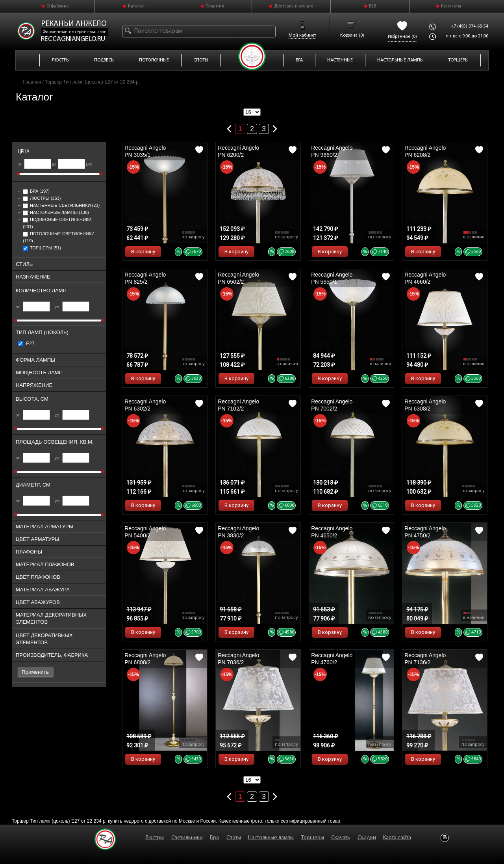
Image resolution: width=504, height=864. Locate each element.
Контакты (451, 6)
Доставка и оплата (294, 6)
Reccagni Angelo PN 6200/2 (238, 151)
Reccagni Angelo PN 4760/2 (332, 659)
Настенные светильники (61, 205)
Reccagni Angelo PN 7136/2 (425, 659)
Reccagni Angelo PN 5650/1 (332, 278)
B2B (372, 6)
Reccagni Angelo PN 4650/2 (332, 532)
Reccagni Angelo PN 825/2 (145, 278)
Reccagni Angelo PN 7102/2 (238, 405)
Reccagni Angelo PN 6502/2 (238, 278)
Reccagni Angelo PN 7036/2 (238, 659)
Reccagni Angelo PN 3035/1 (145, 151)
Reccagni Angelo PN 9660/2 (332, 151)
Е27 (26, 344)
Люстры (42, 198)
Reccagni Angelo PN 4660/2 (425, 278)
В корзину (143, 252)
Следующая (275, 127)
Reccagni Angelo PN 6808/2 (145, 659)
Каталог (136, 6)
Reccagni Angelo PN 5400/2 (145, 532)
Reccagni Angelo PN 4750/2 (425, 532)
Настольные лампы (56, 212)
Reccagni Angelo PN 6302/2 (145, 405)
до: (72, 307)
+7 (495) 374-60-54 (470, 26)
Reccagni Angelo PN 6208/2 (425, 151)
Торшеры (42, 248)
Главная (32, 82)
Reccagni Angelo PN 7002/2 (332, 405)
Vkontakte (445, 838)
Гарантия (215, 6)
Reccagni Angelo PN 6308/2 (425, 405)
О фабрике (57, 6)
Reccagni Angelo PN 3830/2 (238, 532)
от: (33, 307)
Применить (35, 672)
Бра (36, 191)
